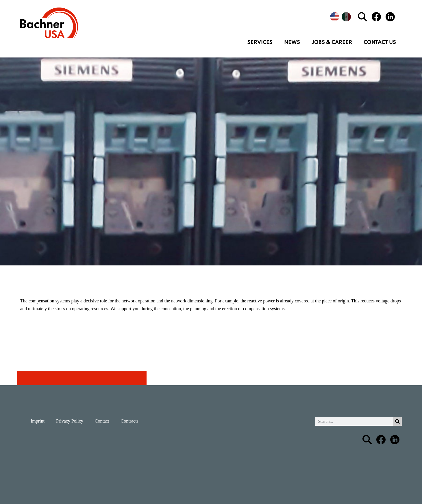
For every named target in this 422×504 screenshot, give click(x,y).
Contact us (380, 42)
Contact (102, 421)
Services (260, 42)
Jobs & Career (332, 42)
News (292, 42)
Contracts (130, 421)
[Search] (397, 421)
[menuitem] (335, 17)
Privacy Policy (70, 421)
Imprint (38, 421)
